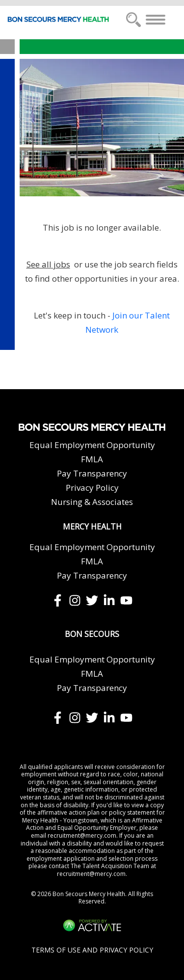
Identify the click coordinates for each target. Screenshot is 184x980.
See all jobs (48, 264)
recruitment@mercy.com (82, 835)
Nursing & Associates (92, 502)
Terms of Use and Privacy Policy (92, 950)
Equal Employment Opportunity (92, 445)
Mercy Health (92, 527)
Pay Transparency (92, 473)
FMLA (92, 459)
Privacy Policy (92, 488)
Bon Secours (92, 634)
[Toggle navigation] (156, 20)
